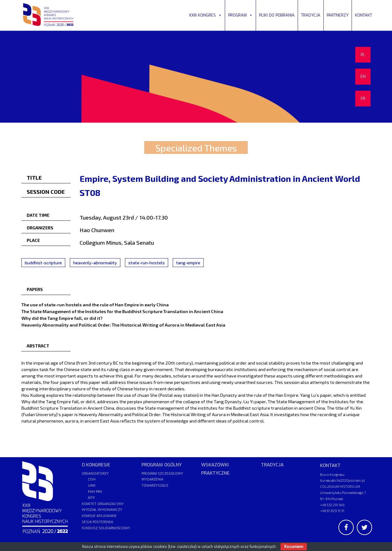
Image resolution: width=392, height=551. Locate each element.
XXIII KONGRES (205, 15)
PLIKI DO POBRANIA (277, 15)
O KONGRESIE (96, 465)
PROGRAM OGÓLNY (162, 465)
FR (363, 99)
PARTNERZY (338, 15)
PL (363, 55)
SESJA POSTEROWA (97, 522)
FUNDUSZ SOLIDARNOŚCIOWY (106, 528)
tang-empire (188, 263)
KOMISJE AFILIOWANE (99, 516)
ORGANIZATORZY (95, 474)
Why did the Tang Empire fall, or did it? (62, 318)
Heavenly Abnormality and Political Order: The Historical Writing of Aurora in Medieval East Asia (123, 325)
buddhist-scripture (43, 263)
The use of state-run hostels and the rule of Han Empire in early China (95, 304)
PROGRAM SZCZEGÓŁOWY (162, 474)
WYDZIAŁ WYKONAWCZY (102, 510)
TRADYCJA (311, 15)
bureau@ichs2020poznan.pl (342, 480)
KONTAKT (364, 15)
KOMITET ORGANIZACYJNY (103, 504)
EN (363, 77)
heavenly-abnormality (95, 263)
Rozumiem (294, 547)
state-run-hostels (147, 263)
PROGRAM (240, 15)
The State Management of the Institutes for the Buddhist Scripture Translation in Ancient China (122, 311)
